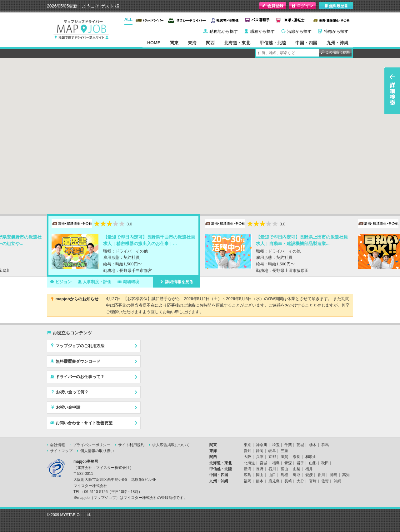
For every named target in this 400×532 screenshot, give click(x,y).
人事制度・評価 (95, 282)
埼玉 (276, 445)
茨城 (300, 445)
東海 (192, 43)
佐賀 (325, 481)
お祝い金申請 (65, 407)
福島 (276, 463)
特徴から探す (336, 31)
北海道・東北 (237, 43)
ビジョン (61, 282)
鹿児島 (274, 481)
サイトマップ (61, 451)
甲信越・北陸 (273, 43)
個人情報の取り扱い (97, 451)
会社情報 (57, 445)
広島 (247, 475)
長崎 (288, 481)
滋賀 (284, 457)
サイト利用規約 (131, 445)
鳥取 (297, 475)
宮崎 (313, 481)
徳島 (334, 475)
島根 (284, 475)
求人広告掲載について (171, 445)
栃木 (313, 445)
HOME (154, 43)
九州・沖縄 (337, 43)
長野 (260, 469)
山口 (272, 475)
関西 (210, 43)
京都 (272, 457)
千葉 (288, 445)
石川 (272, 469)
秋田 (325, 463)
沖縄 (337, 481)
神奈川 (262, 445)
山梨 (297, 469)
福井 (309, 469)
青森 (288, 463)
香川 (321, 475)
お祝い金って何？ (69, 392)
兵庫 (260, 457)
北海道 (249, 463)
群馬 (325, 445)
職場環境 (128, 282)
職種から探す (262, 31)
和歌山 (311, 457)
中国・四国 (306, 43)
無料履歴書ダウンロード (75, 361)
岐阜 (272, 451)
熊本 (260, 481)
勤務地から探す (224, 31)
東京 (247, 445)
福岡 (247, 481)
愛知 (247, 451)
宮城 (263, 463)
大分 (300, 481)
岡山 (260, 475)
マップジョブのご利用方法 (77, 346)
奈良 (297, 457)
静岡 (260, 451)
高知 (346, 475)
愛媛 (309, 475)
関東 (174, 43)
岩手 (300, 463)
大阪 (247, 457)
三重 (284, 451)
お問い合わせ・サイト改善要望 (81, 423)
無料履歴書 (336, 6)
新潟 (247, 469)
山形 (313, 463)
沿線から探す (299, 31)
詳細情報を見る (177, 282)
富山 (284, 469)
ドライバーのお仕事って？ (77, 377)
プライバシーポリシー (92, 445)
